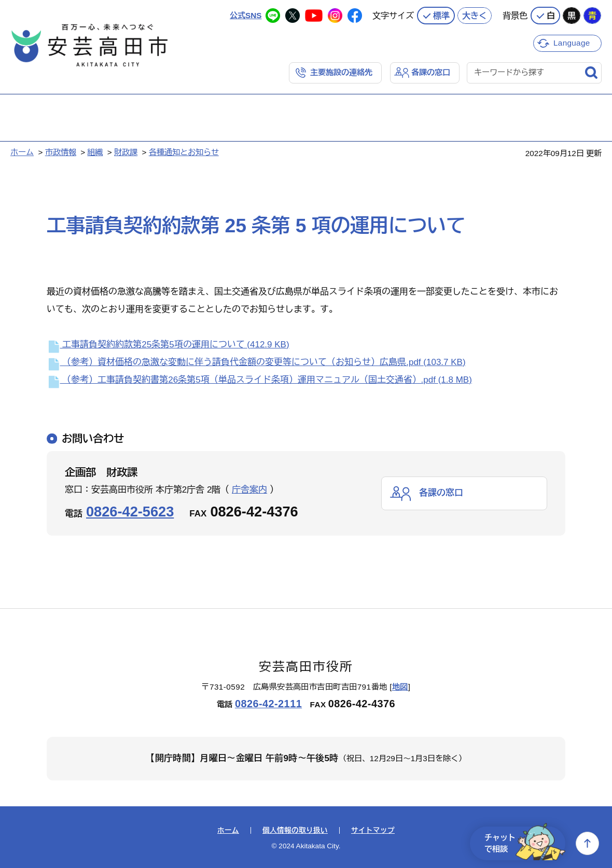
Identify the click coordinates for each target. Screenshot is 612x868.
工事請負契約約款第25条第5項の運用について (168, 345)
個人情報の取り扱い (295, 831)
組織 (95, 152)
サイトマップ (373, 831)
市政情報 (61, 152)
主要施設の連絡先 (341, 72)
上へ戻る (587, 843)
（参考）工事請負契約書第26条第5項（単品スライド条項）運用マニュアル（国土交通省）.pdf (259, 380)
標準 (441, 16)
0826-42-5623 (130, 512)
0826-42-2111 (268, 704)
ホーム (22, 152)
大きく (475, 16)
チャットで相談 (525, 843)
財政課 (126, 152)
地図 (400, 687)
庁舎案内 (249, 490)
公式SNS (246, 15)
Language (572, 43)
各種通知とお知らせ (184, 152)
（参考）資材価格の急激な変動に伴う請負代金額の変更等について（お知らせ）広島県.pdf (256, 362)
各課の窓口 (431, 72)
